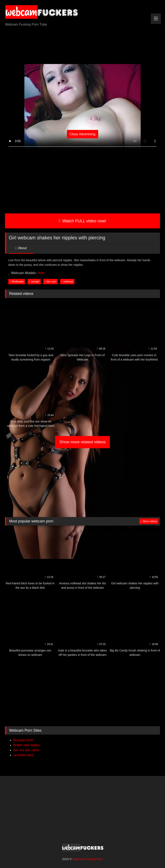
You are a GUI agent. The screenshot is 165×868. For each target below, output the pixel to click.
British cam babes (27, 745)
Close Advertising (83, 134)
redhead (67, 281)
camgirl (34, 281)
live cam (50, 281)
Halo (41, 273)
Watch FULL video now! (82, 221)
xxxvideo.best (23, 755)
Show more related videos (83, 442)
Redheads (17, 281)
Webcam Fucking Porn (88, 859)
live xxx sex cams (26, 750)
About (21, 248)
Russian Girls (23, 740)
